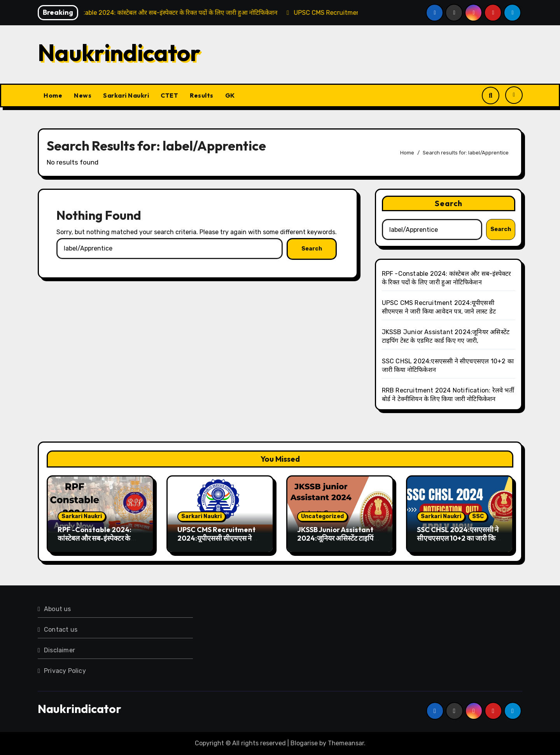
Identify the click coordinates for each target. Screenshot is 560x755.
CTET (169, 95)
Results (202, 95)
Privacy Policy (65, 671)
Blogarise (304, 743)
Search (449, 203)
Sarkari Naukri (126, 95)
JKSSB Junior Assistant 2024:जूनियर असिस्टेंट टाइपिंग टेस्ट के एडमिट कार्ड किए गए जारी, (339, 538)
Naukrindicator (119, 53)
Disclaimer (59, 650)
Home (53, 95)
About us (58, 609)
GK (230, 95)
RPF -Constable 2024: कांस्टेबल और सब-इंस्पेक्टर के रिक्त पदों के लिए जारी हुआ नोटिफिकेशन (94, 542)
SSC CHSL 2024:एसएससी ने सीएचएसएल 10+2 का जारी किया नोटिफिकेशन (459, 538)
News (83, 95)
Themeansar (346, 743)
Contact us (61, 630)
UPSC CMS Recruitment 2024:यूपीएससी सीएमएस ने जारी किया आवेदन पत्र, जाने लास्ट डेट (219, 542)
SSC (478, 516)
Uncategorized (322, 516)
